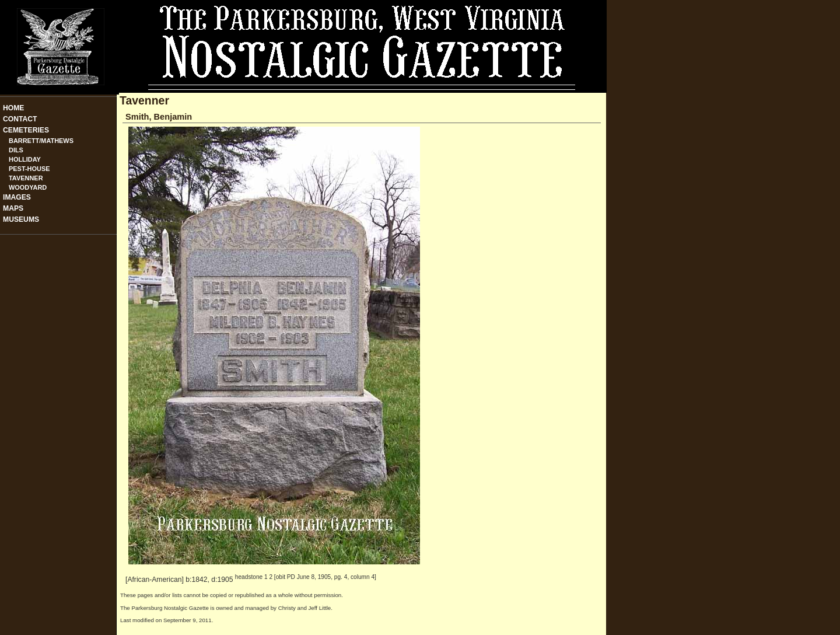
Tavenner (26, 178)
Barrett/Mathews (41, 141)
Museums (21, 219)
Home (13, 108)
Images (17, 197)
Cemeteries (26, 130)
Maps (13, 208)
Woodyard (28, 187)
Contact (20, 119)
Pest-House (29, 169)
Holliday (25, 159)
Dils (16, 150)
